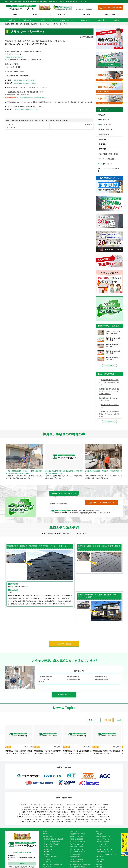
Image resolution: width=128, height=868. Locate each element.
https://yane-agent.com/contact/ (27, 109)
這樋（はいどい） (103, 814)
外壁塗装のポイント (77, 862)
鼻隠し (24, 822)
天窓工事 (102, 149)
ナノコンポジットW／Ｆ (104, 839)
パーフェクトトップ (103, 844)
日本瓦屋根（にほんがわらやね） (88, 809)
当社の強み (100, 859)
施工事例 (87, 15)
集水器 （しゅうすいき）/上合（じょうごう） (33, 817)
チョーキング (34, 805)
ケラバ (20, 819)
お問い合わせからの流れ (79, 842)
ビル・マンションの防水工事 (53, 864)
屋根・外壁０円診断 (77, 839)
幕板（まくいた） (89, 814)
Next (124, 740)
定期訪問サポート (77, 857)
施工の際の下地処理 (77, 847)
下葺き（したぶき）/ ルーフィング (81, 812)
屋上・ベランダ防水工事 (52, 844)
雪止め (66, 812)
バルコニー (58, 807)
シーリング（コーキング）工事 (42, 807)
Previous (3, 740)
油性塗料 (106, 805)
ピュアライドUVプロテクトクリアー (108, 854)
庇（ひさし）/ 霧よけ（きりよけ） (44, 814)
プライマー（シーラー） (57, 805)
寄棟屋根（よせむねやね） (33, 819)
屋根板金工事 (85, 20)
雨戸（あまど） (76, 814)
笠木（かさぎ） (26, 814)
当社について (110, 15)
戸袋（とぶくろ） (63, 814)
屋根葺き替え (28, 20)
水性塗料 (27, 807)
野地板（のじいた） (101, 812)
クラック (24, 805)
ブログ (118, 720)
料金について (63, 15)
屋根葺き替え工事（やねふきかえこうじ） (48, 812)
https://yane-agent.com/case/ (24, 80)
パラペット (60, 822)
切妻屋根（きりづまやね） (53, 819)
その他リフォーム (106, 164)
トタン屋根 (104, 809)
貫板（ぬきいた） (105, 817)
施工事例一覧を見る (65, 644)
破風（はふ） (93, 817)
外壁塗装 (116, 20)
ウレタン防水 (91, 807)
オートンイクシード (77, 849)
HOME (45, 831)
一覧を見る (109, 366)
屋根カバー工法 (47, 20)
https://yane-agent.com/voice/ (25, 83)
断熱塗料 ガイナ (102, 834)
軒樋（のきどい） (34, 822)
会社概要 (100, 862)
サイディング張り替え (107, 159)
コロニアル (103, 822)
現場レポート (93, 720)
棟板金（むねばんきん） (64, 817)
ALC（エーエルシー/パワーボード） (89, 805)
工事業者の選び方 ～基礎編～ (81, 864)
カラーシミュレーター (78, 844)
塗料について (100, 831)
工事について (38, 15)
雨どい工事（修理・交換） (109, 154)
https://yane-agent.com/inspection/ (33, 98)
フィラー (43, 805)
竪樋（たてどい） (48, 822)
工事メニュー (47, 834)
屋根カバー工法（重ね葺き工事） (54, 839)
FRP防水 (69, 822)
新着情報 (107, 720)
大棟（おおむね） (69, 819)
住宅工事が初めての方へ (79, 834)
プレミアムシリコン (103, 847)
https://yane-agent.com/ (14, 57)
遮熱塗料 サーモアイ (103, 842)
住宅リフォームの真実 (77, 859)
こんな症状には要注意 (78, 852)
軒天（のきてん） (80, 817)
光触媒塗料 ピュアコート (105, 852)
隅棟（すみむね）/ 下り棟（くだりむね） (90, 819)
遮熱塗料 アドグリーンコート (106, 849)
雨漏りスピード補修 (77, 837)
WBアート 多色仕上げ (104, 837)
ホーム (15, 15)
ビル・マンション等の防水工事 (109, 170)
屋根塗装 (101, 20)
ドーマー (109, 819)
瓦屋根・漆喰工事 (66, 20)
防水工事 (12, 20)
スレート (94, 822)
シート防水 (102, 807)
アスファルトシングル (81, 822)
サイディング (71, 805)
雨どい (52, 817)
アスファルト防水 (79, 807)
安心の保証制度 (76, 854)
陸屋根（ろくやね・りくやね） (52, 809)
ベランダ (67, 807)
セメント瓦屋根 (70, 809)
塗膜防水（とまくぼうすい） (31, 809)
